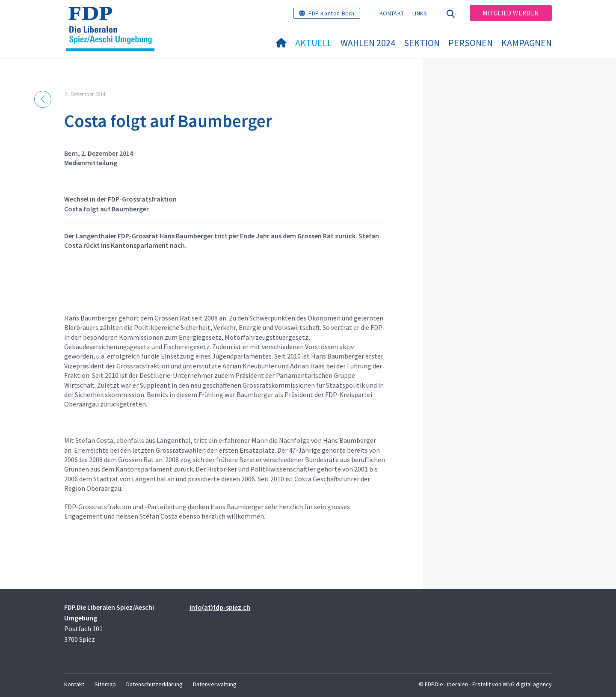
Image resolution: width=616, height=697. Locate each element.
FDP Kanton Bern (332, 13)
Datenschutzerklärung (154, 684)
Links (420, 13)
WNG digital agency (527, 684)
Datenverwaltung (215, 684)
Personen (471, 43)
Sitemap (105, 684)
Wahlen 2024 (368, 43)
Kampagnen (527, 43)
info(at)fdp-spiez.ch (220, 607)
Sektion (422, 43)
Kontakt (392, 13)
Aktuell (314, 43)
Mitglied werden (511, 13)
